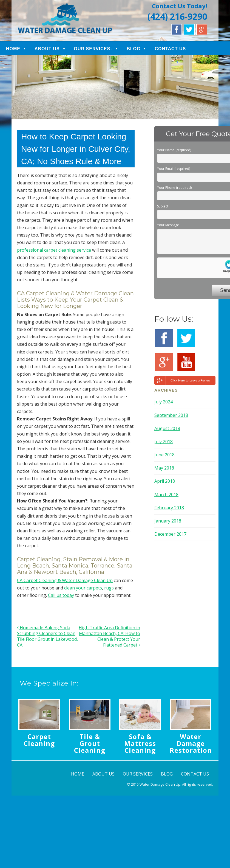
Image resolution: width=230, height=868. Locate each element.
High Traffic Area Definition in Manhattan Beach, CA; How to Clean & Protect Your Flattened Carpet (109, 636)
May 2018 (164, 468)
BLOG (134, 49)
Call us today (61, 595)
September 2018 (171, 415)
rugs (109, 588)
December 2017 (170, 534)
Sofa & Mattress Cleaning (140, 743)
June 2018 (164, 455)
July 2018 (164, 442)
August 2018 (167, 428)
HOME (13, 49)
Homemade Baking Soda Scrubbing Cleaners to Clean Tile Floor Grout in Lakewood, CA (47, 636)
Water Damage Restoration (191, 743)
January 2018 (168, 521)
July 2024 (164, 402)
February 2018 (169, 508)
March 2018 (166, 495)
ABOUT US (47, 49)
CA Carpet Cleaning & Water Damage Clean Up (65, 580)
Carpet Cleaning (39, 740)
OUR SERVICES (92, 49)
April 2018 (165, 481)
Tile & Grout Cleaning (90, 743)
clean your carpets (83, 588)
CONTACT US (170, 49)
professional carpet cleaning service (54, 250)
